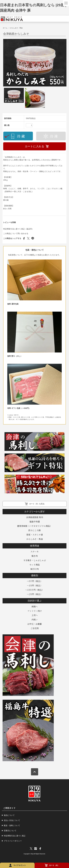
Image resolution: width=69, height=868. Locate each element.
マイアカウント (20, 865)
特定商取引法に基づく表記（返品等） (18, 229)
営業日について (10, 831)
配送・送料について (12, 825)
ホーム (5, 28)
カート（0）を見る (37, 504)
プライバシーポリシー (13, 841)
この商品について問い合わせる (16, 233)
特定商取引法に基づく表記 (15, 836)
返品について (9, 815)
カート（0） (54, 865)
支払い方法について (12, 820)
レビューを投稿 (9, 222)
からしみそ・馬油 (16, 28)
